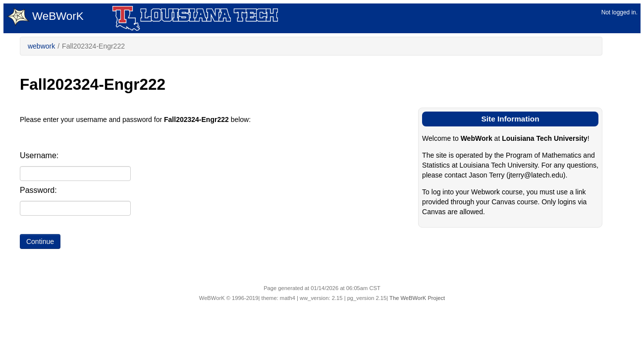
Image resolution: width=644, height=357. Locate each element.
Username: (39, 155)
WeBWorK (45, 17)
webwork (41, 46)
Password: (38, 190)
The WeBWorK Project (417, 298)
